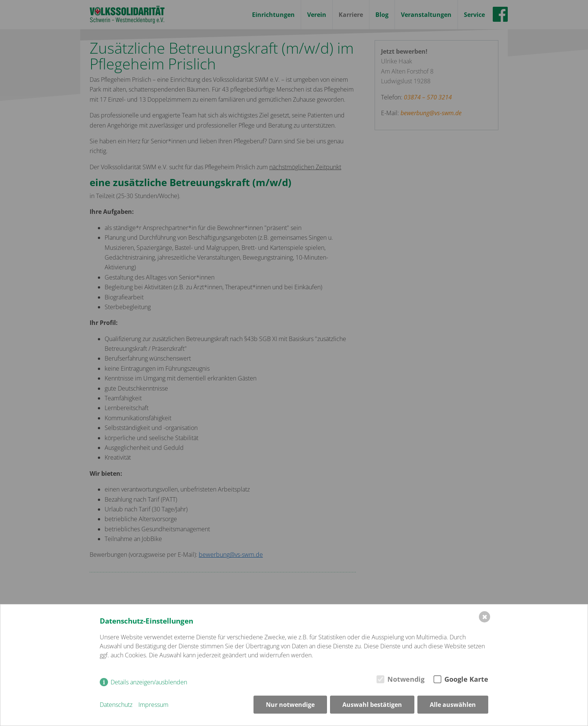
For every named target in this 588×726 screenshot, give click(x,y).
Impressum (153, 705)
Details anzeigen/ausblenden (149, 682)
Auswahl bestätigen (372, 705)
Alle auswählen (453, 705)
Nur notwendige (290, 705)
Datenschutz (116, 705)
